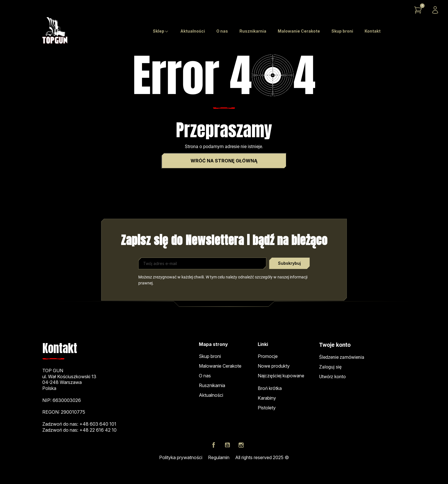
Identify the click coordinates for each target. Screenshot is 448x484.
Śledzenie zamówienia (342, 357)
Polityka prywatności (181, 457)
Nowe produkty (274, 366)
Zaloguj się (330, 367)
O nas (205, 376)
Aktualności (211, 395)
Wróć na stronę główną (224, 161)
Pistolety (267, 408)
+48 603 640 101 (98, 424)
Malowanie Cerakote (220, 366)
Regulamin (219, 457)
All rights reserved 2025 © (262, 457)
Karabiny (267, 398)
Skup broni (210, 356)
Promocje (268, 356)
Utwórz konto (332, 377)
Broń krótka (270, 388)
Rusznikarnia (212, 385)
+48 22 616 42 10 (98, 430)
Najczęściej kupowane (281, 376)
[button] (418, 10)
